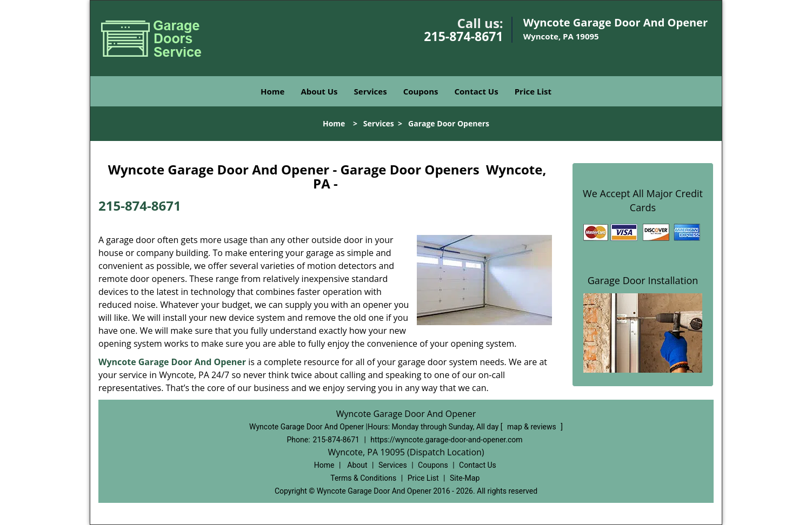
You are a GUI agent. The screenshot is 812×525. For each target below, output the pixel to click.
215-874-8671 (463, 36)
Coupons (421, 91)
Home (272, 91)
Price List (533, 91)
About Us (319, 91)
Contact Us (476, 91)
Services (371, 91)
